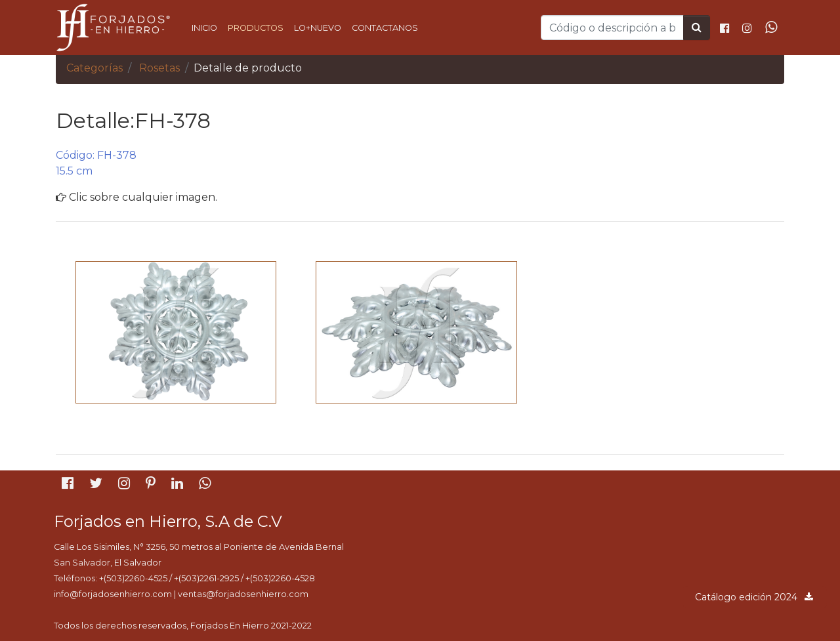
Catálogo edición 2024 (755, 597)
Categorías (94, 68)
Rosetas (159, 68)
